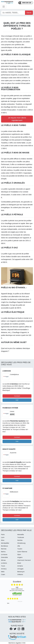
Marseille (21, 535)
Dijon (19, 555)
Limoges (20, 569)
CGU (24, 643)
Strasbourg (21, 543)
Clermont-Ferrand (24, 560)
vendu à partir (21, 335)
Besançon (21, 572)
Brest (19, 563)
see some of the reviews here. (17, 591)
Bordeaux (4, 546)
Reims (3, 552)
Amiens (20, 566)
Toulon (20, 549)
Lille (19, 546)
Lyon (3, 537)
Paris (3, 535)
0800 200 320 (27, 3)
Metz (3, 572)
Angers (20, 557)
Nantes (20, 540)
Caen (3, 574)
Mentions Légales (15, 643)
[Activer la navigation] (4, 7)
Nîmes (3, 560)
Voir (17, 400)
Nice (3, 540)
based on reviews (17, 588)
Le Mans (4, 563)
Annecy (4, 569)
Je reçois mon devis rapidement (17, 119)
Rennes (4, 549)
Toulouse (21, 537)
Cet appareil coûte (19, 259)
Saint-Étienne (22, 552)
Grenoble (4, 557)
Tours (3, 566)
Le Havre (4, 555)
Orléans (20, 574)
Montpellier (5, 543)
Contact (17, 396)
